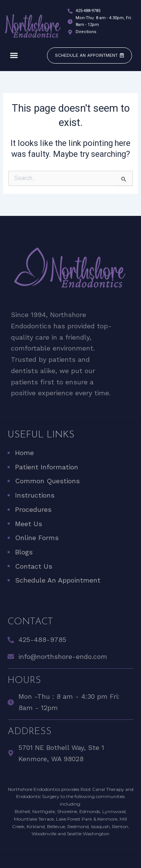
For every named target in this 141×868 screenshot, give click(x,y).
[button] (14, 55)
